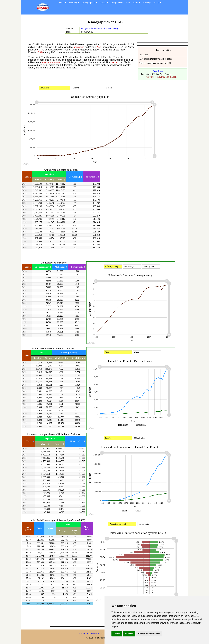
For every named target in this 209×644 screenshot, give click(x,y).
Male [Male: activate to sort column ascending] (37, 180)
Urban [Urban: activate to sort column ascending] (43, 444)
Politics (104, 3)
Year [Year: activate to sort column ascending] (27, 177)
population (79, 47)
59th (40, 52)
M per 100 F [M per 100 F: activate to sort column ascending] (92, 177)
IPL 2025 (144, 55)
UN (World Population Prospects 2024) (99, 28)
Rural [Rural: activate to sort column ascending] (57, 444)
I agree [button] (117, 634)
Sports (136, 3)
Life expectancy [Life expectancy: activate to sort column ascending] (42, 267)
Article (157, 3)
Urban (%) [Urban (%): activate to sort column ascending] (75, 441)
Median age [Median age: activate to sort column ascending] (60, 267)
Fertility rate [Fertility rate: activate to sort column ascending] (77, 267)
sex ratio (115, 62)
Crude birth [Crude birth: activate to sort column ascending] (78, 358)
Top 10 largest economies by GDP (155, 63)
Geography (117, 3)
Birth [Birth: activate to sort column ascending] (47, 358)
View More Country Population (161, 77)
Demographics (89, 3)
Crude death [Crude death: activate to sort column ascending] (61, 358)
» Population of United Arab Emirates (156, 74)
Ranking (147, 3)
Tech (128, 3)
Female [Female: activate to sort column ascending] (49, 180)
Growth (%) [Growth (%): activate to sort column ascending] (74, 177)
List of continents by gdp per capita (156, 59)
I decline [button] (129, 634)
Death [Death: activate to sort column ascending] (37, 358)
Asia (99, 47)
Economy (74, 3)
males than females (52, 62)
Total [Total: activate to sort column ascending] (60, 180)
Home (62, 3)
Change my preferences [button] (149, 634)
